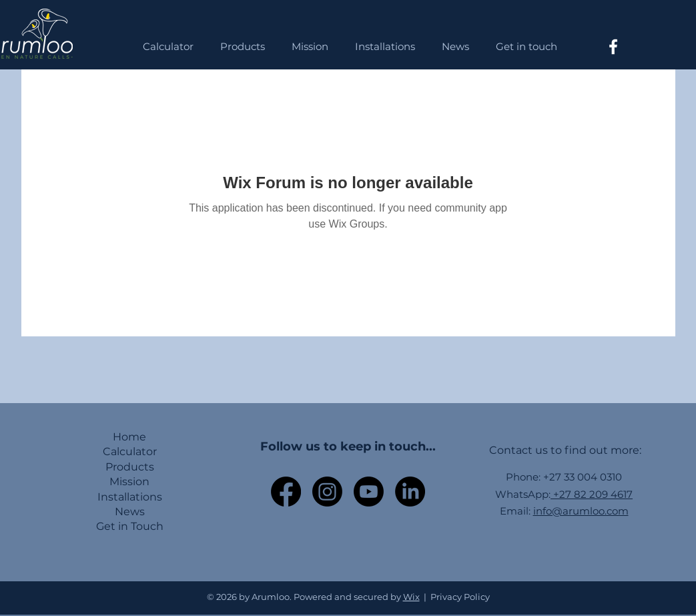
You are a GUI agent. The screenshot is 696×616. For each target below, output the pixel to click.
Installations (130, 497)
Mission (129, 482)
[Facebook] (613, 47)
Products (130, 467)
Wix (411, 597)
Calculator (130, 451)
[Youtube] (369, 492)
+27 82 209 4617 (592, 494)
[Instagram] (327, 492)
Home (129, 437)
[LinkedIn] (410, 492)
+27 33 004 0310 (583, 477)
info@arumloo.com (581, 511)
